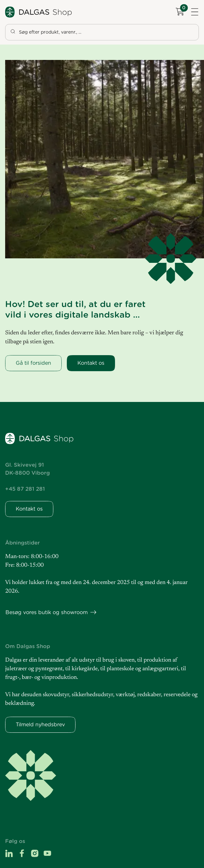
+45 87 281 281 (25, 489)
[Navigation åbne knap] (195, 12)
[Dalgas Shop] (39, 12)
